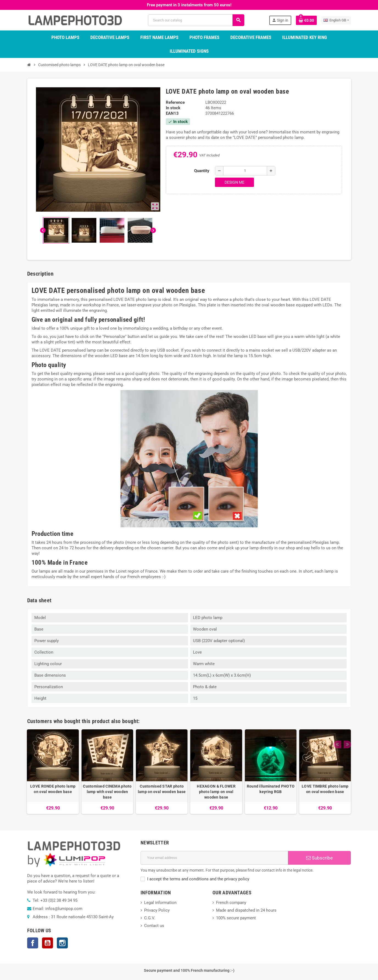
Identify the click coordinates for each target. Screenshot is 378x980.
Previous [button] (337, 720)
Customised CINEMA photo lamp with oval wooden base (107, 792)
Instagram (62, 943)
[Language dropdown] (336, 20)
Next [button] (346, 720)
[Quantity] (245, 171)
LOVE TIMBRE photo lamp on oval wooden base (325, 789)
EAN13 (172, 113)
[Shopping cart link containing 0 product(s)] (306, 20)
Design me (234, 182)
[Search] (196, 20)
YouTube (47, 943)
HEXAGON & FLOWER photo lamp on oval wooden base (216, 792)
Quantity (202, 171)
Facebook (33, 943)
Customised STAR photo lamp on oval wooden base (162, 789)
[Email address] (214, 858)
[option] (53, 772)
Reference (175, 102)
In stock (173, 108)
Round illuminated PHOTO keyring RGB (271, 789)
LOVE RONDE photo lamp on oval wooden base (53, 789)
